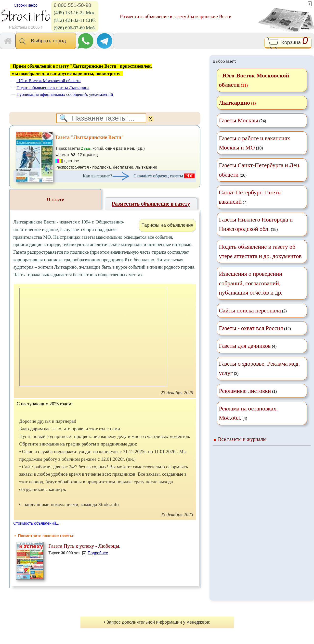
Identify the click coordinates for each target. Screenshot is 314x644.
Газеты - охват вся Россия (251, 328)
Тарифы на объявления (167, 225)
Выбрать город (46, 41)
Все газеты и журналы (242, 439)
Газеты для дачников (245, 346)
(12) (255, 328)
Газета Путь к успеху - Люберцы (84, 546)
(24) (242, 120)
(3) (259, 368)
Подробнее (98, 553)
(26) (260, 170)
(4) (248, 346)
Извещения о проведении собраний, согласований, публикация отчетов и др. (251, 283)
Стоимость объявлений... (36, 523)
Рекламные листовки (245, 391)
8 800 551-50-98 (72, 5)
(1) (248, 391)
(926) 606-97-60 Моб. (75, 28)
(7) (250, 197)
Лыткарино (234, 103)
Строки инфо (26, 5)
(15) (256, 224)
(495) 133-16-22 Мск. (75, 13)
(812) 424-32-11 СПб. (75, 20)
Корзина (288, 43)
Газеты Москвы (238, 120)
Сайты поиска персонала (250, 310)
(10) (254, 143)
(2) (253, 310)
